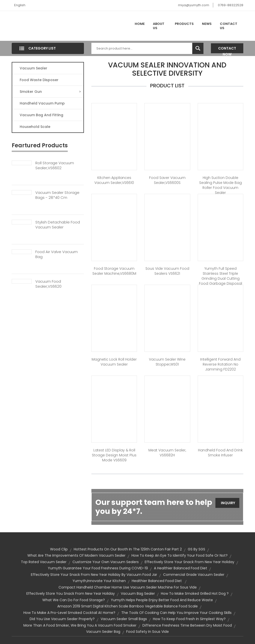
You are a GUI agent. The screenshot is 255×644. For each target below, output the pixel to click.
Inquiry (228, 503)
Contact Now (227, 50)
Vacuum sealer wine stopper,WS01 (167, 362)
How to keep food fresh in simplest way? (189, 619)
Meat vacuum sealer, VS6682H (167, 453)
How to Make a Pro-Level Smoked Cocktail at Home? (69, 613)
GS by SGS (196, 549)
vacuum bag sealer (138, 593)
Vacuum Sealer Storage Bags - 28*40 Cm (57, 195)
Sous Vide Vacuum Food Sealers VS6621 (167, 271)
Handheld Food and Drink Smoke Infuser (220, 453)
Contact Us (229, 26)
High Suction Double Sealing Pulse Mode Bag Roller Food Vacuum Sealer (221, 185)
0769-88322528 (231, 5)
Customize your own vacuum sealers (106, 562)
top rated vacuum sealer (44, 562)
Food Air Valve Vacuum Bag (57, 254)
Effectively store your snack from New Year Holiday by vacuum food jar (94, 575)
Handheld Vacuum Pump (42, 103)
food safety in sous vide (148, 632)
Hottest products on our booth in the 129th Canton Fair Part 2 (128, 549)
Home (140, 24)
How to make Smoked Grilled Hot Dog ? (195, 593)
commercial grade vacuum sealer (194, 575)
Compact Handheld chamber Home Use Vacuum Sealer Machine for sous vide (128, 587)
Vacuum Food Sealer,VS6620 (48, 284)
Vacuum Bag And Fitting (41, 115)
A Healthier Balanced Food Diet (181, 568)
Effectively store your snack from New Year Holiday (190, 562)
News (207, 24)
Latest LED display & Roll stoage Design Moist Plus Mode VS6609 (114, 455)
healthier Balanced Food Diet (157, 581)
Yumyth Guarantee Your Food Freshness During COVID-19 (98, 568)
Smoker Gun (50, 92)
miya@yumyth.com (194, 5)
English (20, 5)
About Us (159, 26)
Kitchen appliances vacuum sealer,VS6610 (114, 180)
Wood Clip (59, 549)
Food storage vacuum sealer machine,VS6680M (114, 271)
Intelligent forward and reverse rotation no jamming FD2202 (220, 364)
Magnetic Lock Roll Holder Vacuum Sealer (114, 362)
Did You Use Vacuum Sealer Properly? (62, 619)
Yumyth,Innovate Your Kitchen (99, 581)
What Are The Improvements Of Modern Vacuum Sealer (76, 555)
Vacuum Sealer (33, 68)
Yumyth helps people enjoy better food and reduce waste (162, 600)
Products (184, 24)
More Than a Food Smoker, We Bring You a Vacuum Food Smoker (80, 625)
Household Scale (35, 127)
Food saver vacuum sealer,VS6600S (167, 180)
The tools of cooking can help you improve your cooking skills (176, 613)
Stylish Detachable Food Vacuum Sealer (58, 225)
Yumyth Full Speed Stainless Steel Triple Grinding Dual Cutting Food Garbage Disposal (221, 276)
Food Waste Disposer (39, 80)
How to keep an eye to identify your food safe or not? (180, 555)
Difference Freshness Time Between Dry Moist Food (187, 625)
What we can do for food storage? (74, 600)
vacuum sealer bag (103, 632)
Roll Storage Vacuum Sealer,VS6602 (55, 165)
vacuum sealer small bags (124, 619)
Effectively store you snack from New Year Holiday (71, 593)
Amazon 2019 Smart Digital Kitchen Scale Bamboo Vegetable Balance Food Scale (127, 606)
